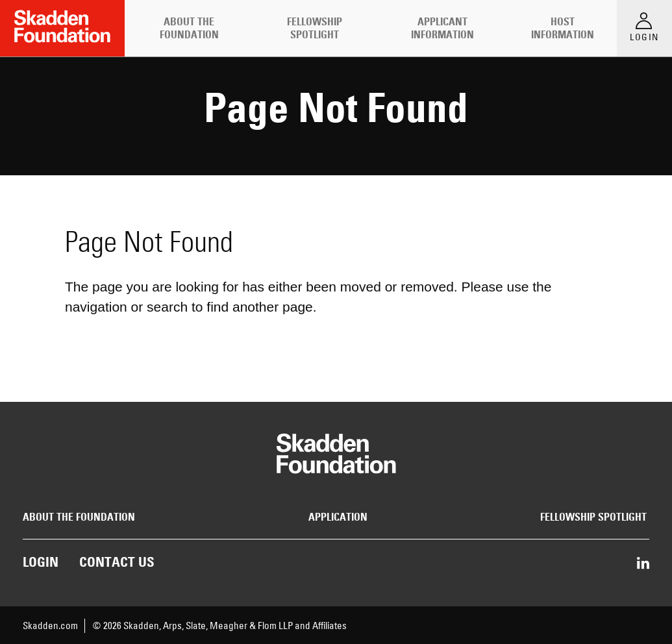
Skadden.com (50, 625)
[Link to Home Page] (62, 28)
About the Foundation (189, 28)
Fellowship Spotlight (315, 28)
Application (338, 517)
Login (41, 562)
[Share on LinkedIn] (643, 564)
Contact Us (117, 562)
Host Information (563, 28)
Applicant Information (442, 28)
